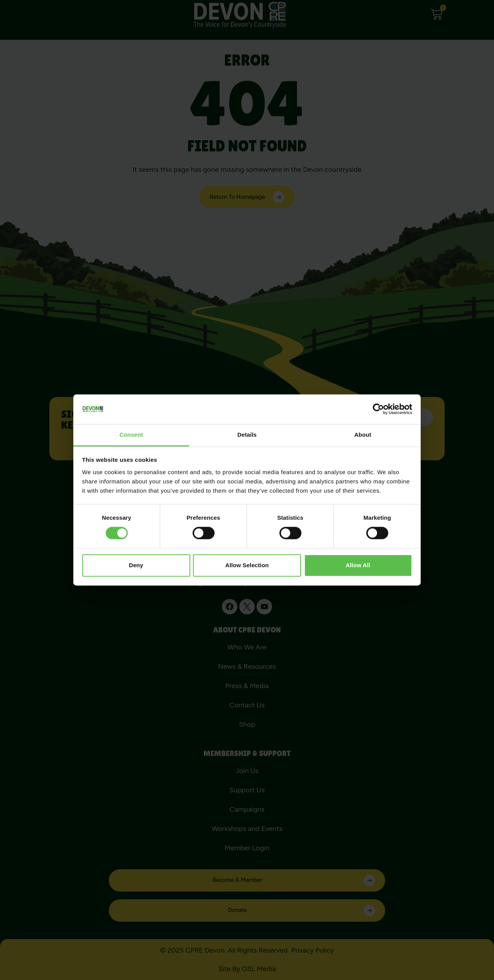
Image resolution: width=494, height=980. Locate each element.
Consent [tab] (131, 435)
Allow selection (247, 565)
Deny (136, 565)
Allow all (358, 565)
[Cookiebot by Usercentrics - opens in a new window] (378, 409)
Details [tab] (247, 435)
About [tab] (363, 435)
